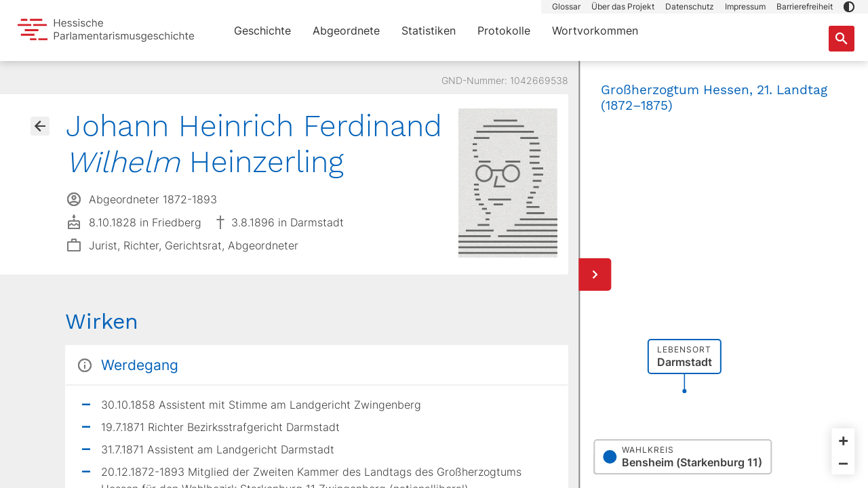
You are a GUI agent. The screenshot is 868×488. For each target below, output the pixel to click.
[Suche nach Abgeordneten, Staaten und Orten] (842, 39)
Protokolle (504, 30)
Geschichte (262, 30)
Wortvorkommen (595, 30)
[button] (849, 7)
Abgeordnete (346, 30)
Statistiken (429, 30)
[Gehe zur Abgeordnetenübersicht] (40, 126)
